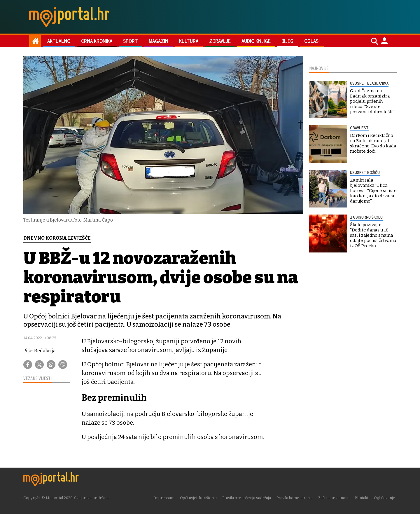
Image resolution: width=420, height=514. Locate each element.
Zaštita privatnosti (335, 498)
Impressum (165, 498)
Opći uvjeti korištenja (200, 498)
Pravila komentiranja (296, 498)
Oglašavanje (386, 498)
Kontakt (363, 498)
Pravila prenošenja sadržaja (248, 498)
